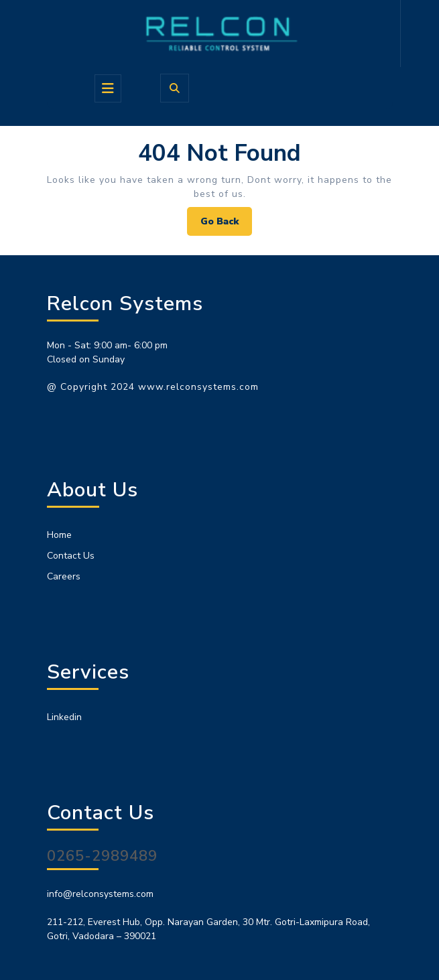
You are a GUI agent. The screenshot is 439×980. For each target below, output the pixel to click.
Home (59, 535)
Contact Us (71, 556)
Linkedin (64, 717)
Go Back (226, 225)
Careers (64, 576)
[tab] (108, 88)
